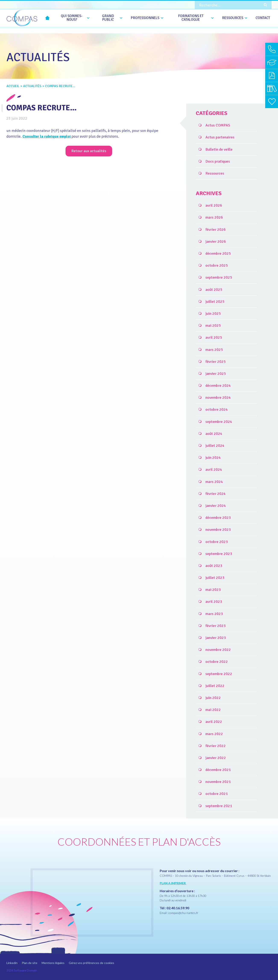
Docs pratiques (218, 161)
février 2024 (216, 494)
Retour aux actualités (89, 151)
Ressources (215, 173)
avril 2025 (214, 337)
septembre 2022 (219, 674)
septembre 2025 (219, 277)
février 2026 (216, 230)
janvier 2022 (216, 758)
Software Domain (25, 970)
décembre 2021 (218, 770)
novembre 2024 (218, 397)
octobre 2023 (217, 542)
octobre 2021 (217, 794)
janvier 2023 (216, 638)
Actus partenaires (220, 137)
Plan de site (30, 963)
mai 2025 (213, 325)
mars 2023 (214, 614)
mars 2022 (214, 734)
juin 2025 (213, 313)
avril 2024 (214, 469)
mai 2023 (213, 590)
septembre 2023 (219, 554)
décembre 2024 (218, 386)
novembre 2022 (218, 650)
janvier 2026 (216, 241)
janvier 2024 (216, 506)
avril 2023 (214, 602)
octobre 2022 (217, 662)
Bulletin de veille (219, 149)
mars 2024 (214, 482)
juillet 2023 (215, 578)
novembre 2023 (218, 530)
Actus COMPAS (218, 125)
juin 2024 (213, 458)
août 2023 (214, 566)
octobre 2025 (217, 265)
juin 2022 (213, 698)
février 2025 (216, 362)
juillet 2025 (215, 302)
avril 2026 (214, 205)
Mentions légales (53, 963)
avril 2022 (214, 722)
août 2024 (214, 434)
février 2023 (216, 626)
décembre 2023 (218, 518)
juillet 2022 (215, 686)
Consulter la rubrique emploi (48, 136)
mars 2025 (214, 350)
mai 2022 (213, 710)
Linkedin (12, 963)
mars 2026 (214, 217)
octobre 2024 (217, 409)
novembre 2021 (218, 782)
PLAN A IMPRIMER (173, 883)
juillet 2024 (215, 446)
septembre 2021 (219, 806)
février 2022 (216, 746)
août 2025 (214, 290)
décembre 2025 (218, 253)
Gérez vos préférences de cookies (91, 963)
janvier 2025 (216, 374)
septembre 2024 (219, 422)
